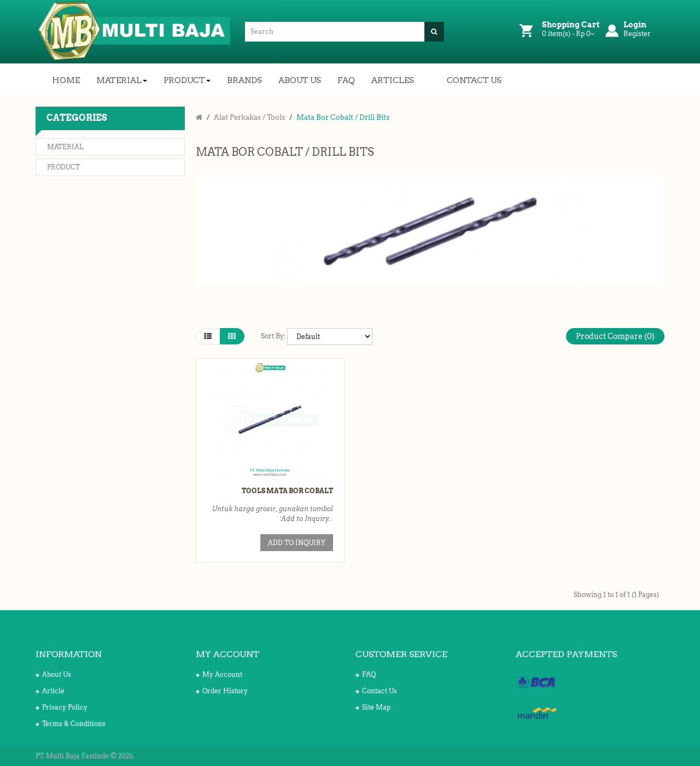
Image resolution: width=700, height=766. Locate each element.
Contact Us (376, 691)
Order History (222, 691)
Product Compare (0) (615, 336)
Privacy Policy (62, 707)
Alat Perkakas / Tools (249, 117)
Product (63, 167)
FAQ (366, 674)
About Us (53, 674)
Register (637, 34)
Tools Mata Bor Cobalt (287, 491)
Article (50, 691)
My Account (219, 674)
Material (65, 147)
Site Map (373, 707)
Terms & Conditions (71, 724)
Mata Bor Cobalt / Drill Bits (343, 117)
